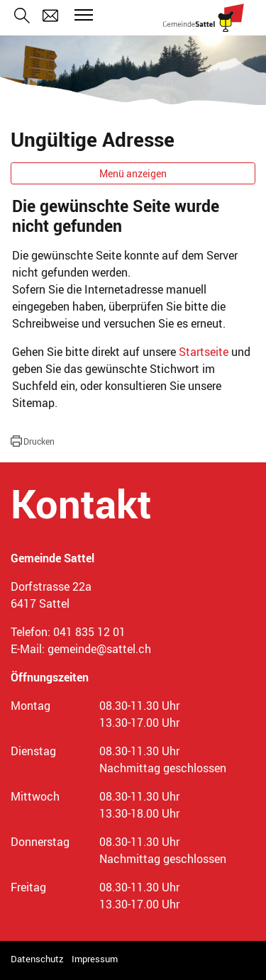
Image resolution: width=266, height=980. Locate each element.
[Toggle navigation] (82, 15)
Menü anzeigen (133, 173)
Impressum (95, 959)
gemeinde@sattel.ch (99, 649)
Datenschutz (37, 959)
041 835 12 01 (89, 632)
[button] (33, 441)
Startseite (204, 352)
